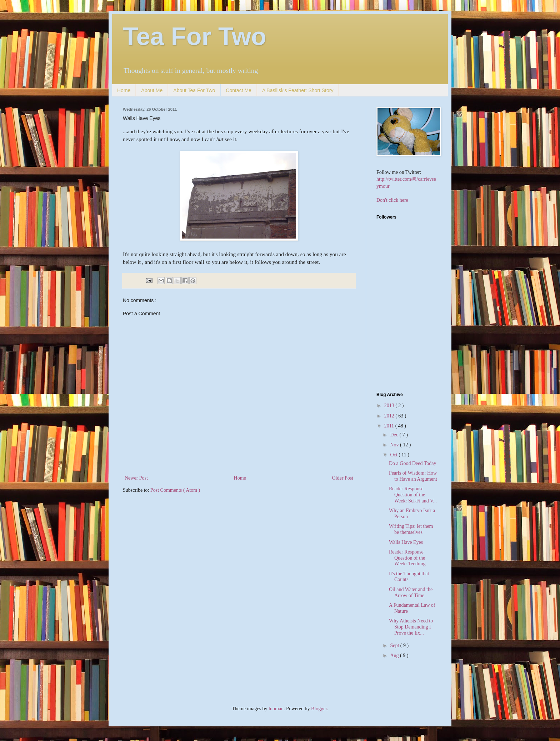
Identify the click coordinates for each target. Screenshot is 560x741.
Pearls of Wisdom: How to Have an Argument (413, 476)
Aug (395, 655)
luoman (276, 709)
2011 (390, 426)
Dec (395, 435)
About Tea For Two (194, 90)
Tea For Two (195, 36)
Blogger (319, 709)
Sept (395, 645)
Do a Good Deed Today (413, 463)
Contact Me (239, 90)
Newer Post (136, 478)
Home (124, 90)
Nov (395, 445)
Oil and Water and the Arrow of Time (411, 592)
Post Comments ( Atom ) (175, 490)
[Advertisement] (421, 335)
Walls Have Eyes (406, 542)
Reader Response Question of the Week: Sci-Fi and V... (413, 495)
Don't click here (392, 200)
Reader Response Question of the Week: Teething (407, 558)
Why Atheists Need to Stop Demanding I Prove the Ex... (411, 627)
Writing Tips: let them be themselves (411, 529)
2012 (390, 416)
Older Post (343, 478)
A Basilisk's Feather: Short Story (298, 90)
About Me (152, 90)
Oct (394, 455)
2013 (390, 405)
